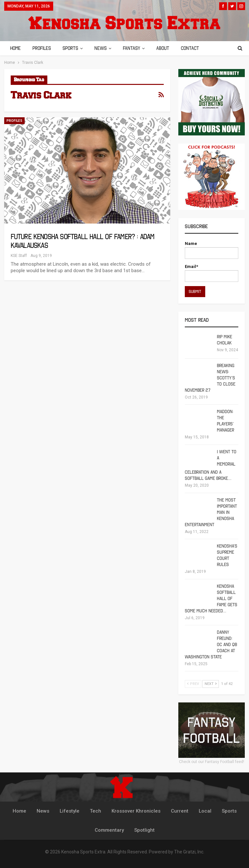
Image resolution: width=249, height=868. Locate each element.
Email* (212, 273)
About (168, 48)
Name (212, 250)
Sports (72, 48)
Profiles (43, 48)
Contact (196, 48)
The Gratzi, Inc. (189, 852)
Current (180, 811)
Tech (95, 811)
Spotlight (144, 830)
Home (15, 48)
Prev (193, 684)
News (103, 48)
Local (205, 811)
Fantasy (135, 48)
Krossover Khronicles (136, 811)
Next (211, 684)
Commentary (109, 830)
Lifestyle (70, 811)
